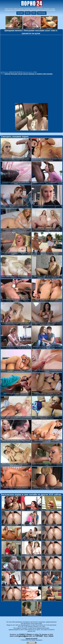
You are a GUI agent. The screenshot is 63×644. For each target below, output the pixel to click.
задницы (31, 74)
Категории (20, 13)
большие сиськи (17, 74)
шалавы (50, 74)
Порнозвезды (42, 13)
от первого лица (41, 74)
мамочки (7, 74)
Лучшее (28, 13)
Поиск (34, 13)
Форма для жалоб (31, 639)
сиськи (25, 74)
